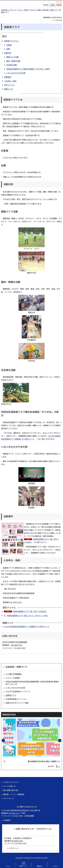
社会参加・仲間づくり (50, 10)
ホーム (8, 866)
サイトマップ (9, 798)
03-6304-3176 (16, 602)
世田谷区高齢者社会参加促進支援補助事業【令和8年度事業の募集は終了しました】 (32, 683)
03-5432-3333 (17, 841)
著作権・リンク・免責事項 (14, 794)
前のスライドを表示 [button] (5, 740)
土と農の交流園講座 (14, 674)
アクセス (55, 866)
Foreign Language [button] (52, 5)
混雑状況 (39, 866)
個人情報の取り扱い (11, 790)
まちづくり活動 (35, 10)
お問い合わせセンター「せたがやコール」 (34, 829)
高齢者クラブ (11, 695)
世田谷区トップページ (9, 10)
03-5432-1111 (14, 813)
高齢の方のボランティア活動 (17, 703)
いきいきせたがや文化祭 (15, 688)
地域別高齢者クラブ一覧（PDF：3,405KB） (30, 611)
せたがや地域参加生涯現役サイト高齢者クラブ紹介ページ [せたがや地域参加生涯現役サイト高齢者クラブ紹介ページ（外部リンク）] (26, 627)
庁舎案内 (7, 820)
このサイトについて (11, 782)
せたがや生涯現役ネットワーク (18, 691)
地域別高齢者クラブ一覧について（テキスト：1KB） (28, 616)
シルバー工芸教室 (13, 678)
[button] (46, 4)
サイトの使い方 (9, 786)
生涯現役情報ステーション (16, 699)
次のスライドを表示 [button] (61, 740)
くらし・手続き (23, 10)
